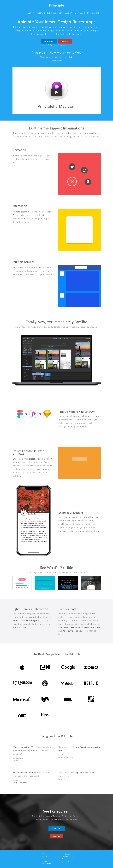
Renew (53, 45)
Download (80, 13)
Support (68, 13)
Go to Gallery (78, 572)
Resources (45, 859)
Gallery (31, 13)
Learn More (56, 61)
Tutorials (41, 13)
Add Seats (62, 45)
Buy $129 (65, 41)
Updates (68, 861)
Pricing (45, 861)
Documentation (55, 13)
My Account (93, 13)
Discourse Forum (68, 859)
